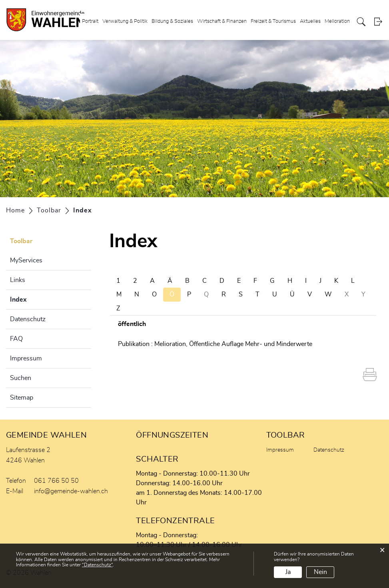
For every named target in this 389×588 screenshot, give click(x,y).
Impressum (26, 358)
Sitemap (22, 398)
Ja (288, 572)
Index (38, 298)
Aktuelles (310, 21)
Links (18, 280)
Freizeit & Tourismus (273, 21)
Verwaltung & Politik (125, 21)
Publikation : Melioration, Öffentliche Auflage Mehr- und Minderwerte (215, 344)
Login (378, 22)
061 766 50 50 (56, 481)
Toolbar (21, 241)
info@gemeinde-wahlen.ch (71, 491)
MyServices (26, 260)
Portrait (90, 21)
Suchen (21, 378)
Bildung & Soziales (172, 21)
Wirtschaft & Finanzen (222, 21)
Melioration (337, 21)
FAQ (16, 339)
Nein (320, 572)
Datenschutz (28, 319)
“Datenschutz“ (97, 565)
